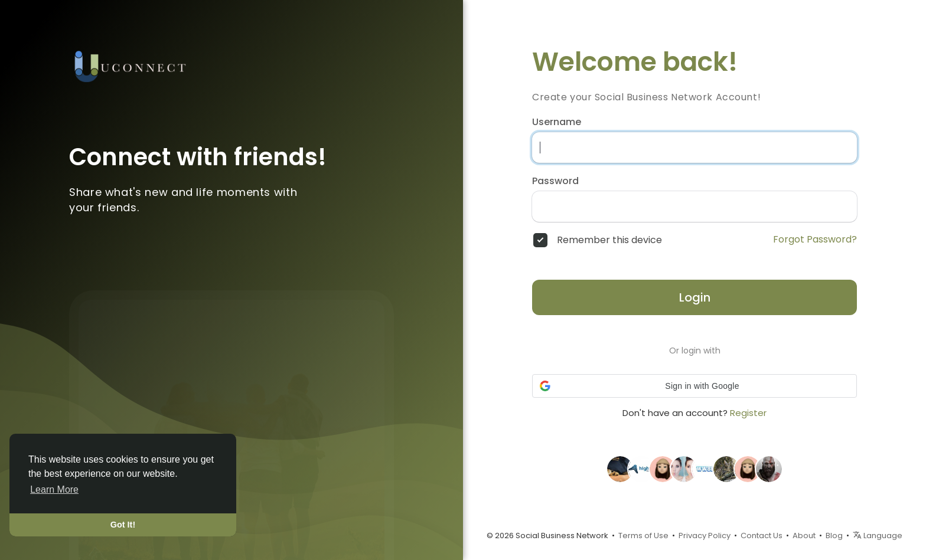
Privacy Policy (705, 536)
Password (555, 181)
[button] (694, 386)
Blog (834, 536)
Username (557, 122)
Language (878, 536)
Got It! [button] (123, 525)
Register (748, 413)
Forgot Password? (815, 240)
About (804, 536)
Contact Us (762, 536)
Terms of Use (643, 536)
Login (695, 297)
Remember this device (609, 240)
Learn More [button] (54, 489)
